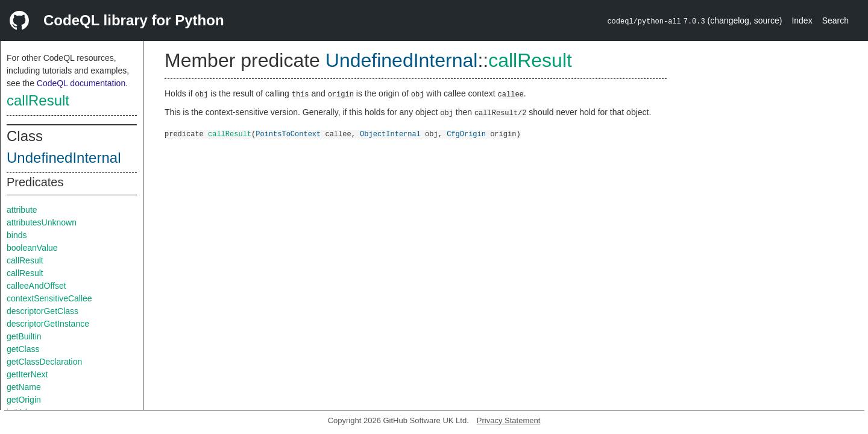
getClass (23, 349)
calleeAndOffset (36, 286)
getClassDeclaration (44, 362)
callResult (38, 100)
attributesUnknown (42, 222)
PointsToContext (288, 134)
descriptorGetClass (42, 311)
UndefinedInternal (64, 158)
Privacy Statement (509, 420)
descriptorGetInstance (48, 324)
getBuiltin (24, 336)
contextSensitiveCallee (49, 298)
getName (24, 387)
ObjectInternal (390, 134)
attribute (22, 210)
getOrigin (24, 400)
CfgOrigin (466, 134)
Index (802, 20)
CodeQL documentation (81, 83)
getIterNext (27, 374)
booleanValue (32, 248)
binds (17, 235)
